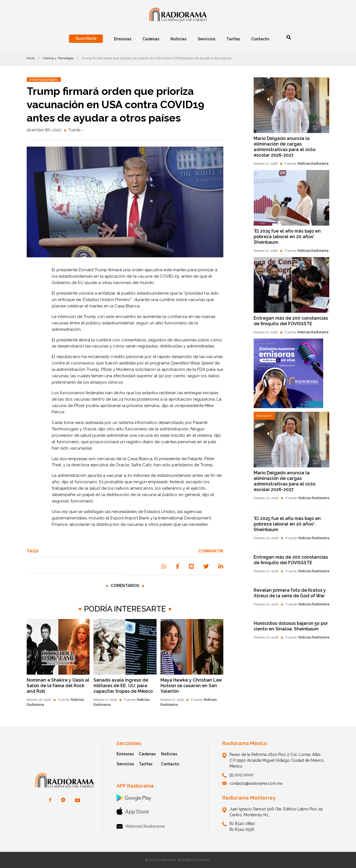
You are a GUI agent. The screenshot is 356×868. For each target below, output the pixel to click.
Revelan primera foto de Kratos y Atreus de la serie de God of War (290, 593)
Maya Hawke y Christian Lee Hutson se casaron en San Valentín (191, 686)
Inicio (31, 58)
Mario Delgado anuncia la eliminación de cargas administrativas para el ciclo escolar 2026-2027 (285, 147)
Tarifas (146, 764)
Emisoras (125, 754)
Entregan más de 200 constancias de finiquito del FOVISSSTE (291, 321)
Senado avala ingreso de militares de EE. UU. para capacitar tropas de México (123, 686)
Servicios (125, 764)
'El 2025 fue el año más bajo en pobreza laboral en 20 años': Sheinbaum (287, 524)
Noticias (169, 754)
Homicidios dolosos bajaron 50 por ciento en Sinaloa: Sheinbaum (291, 626)
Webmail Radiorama (141, 826)
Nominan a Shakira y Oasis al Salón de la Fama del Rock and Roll (58, 686)
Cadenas (147, 754)
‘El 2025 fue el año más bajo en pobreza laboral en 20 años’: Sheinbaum (287, 237)
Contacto (170, 764)
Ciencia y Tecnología (58, 58)
